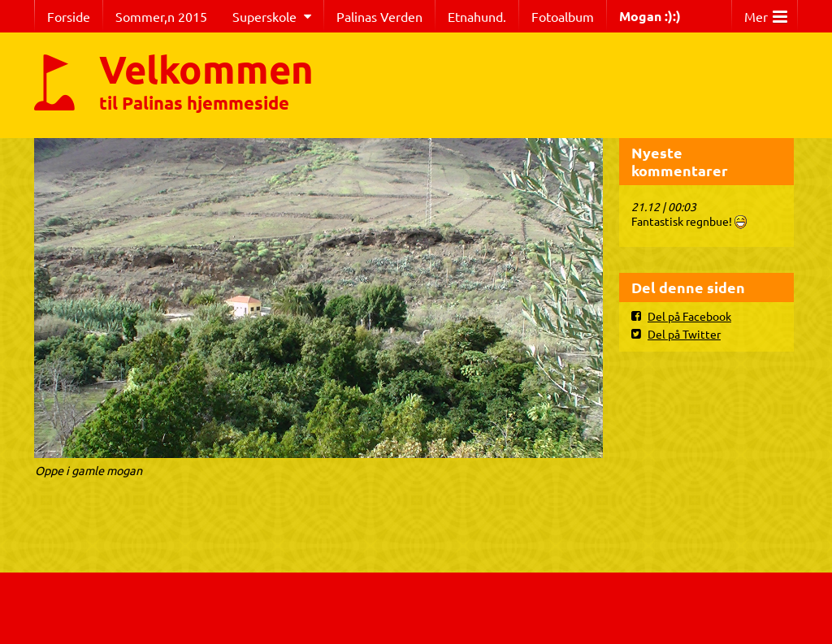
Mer (766, 13)
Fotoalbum (563, 16)
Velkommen (206, 68)
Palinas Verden (379, 16)
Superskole (264, 16)
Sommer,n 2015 (161, 16)
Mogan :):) (650, 16)
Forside (69, 16)
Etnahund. (477, 16)
